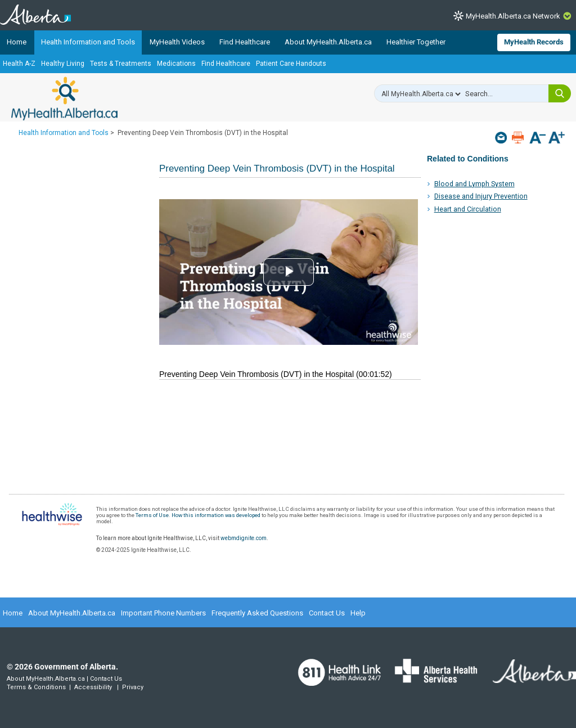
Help (358, 613)
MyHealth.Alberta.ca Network (513, 16)
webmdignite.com (244, 538)
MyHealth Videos (177, 42)
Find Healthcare (245, 42)
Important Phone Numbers (163, 613)
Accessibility (93, 687)
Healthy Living (63, 64)
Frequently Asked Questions (257, 613)
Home (17, 42)
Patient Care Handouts (291, 64)
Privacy (133, 687)
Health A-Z (19, 64)
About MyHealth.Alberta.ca (328, 42)
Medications (176, 64)
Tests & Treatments (121, 64)
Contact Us (327, 613)
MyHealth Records (534, 42)
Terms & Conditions (36, 687)
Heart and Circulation (468, 209)
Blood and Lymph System (474, 184)
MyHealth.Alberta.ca (64, 98)
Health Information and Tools (88, 42)
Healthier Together (416, 42)
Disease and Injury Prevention (481, 196)
